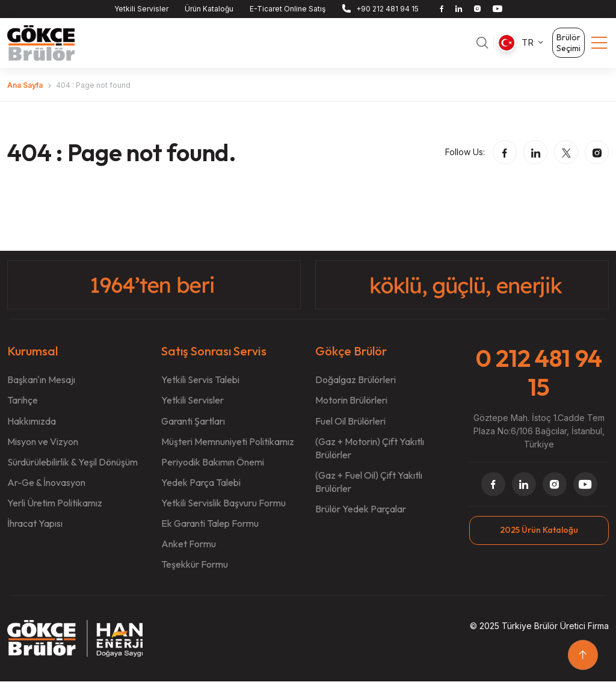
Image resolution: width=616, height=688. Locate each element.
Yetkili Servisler (141, 9)
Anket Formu (189, 550)
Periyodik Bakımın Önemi (213, 468)
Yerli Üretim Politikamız (55, 509)
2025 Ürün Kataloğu (539, 536)
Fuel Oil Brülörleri (350, 428)
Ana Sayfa (25, 92)
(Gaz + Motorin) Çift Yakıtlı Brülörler (370, 455)
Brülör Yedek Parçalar (361, 515)
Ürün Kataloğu (209, 9)
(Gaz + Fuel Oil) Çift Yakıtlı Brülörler (369, 488)
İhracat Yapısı (35, 530)
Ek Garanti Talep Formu (210, 530)
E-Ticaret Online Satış (288, 9)
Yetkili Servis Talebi (200, 387)
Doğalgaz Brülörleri (356, 387)
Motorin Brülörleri (351, 407)
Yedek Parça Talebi (201, 489)
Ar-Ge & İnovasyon (46, 489)
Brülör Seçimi (568, 46)
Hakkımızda (32, 428)
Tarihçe (23, 407)
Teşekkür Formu (195, 571)
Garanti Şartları (193, 428)
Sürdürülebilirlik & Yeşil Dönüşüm (72, 468)
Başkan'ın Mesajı (41, 387)
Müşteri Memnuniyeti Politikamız (228, 448)
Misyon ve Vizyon (43, 448)
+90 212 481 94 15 (387, 9)
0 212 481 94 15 (539, 379)
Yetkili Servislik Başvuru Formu (223, 509)
